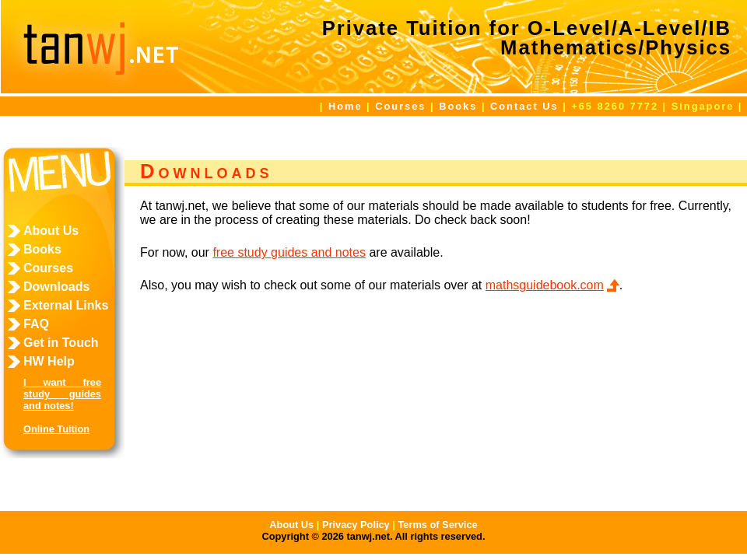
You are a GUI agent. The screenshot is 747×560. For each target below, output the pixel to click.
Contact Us (524, 106)
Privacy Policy (356, 525)
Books (458, 106)
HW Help (49, 361)
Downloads (56, 287)
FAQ (36, 324)
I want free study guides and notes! (62, 394)
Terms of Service (437, 525)
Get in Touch (61, 343)
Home (345, 106)
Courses (400, 106)
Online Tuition (56, 429)
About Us (51, 231)
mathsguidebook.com (545, 285)
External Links (66, 305)
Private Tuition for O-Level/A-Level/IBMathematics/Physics (527, 38)
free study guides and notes (289, 252)
